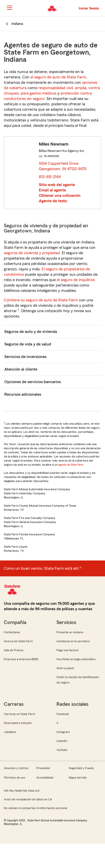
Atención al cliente (21, 369)
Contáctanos (12, 632)
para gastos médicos (39, 93)
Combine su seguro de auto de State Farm (41, 300)
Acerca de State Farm (18, 641)
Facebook (63, 714)
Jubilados (10, 732)
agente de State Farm (71, 465)
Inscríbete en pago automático (76, 659)
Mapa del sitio (78, 778)
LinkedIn (62, 741)
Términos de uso (15, 778)
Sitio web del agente (57, 185)
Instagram (63, 732)
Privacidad (43, 768)
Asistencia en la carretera (73, 641)
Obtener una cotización (60, 196)
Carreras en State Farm (19, 714)
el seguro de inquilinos (76, 280)
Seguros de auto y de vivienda (31, 332)
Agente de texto (53, 201)
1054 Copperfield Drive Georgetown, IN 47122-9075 (63, 166)
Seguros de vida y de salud (28, 344)
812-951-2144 (50, 177)
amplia (81, 88)
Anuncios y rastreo (16, 768)
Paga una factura (67, 650)
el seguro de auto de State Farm (58, 77)
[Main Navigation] (9, 8)
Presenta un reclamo (70, 632)
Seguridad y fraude (81, 768)
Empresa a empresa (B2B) (21, 659)
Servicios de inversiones (25, 357)
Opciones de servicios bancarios (33, 382)
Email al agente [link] (52, 190)
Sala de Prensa (14, 650)
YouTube (62, 750)
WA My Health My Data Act (22, 791)
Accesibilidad (45, 778)
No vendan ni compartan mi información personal (35, 808)
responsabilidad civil (56, 88)
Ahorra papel (65, 668)
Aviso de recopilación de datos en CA (28, 799)
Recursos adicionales (23, 394)
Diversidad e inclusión (18, 723)
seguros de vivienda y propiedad (32, 253)
